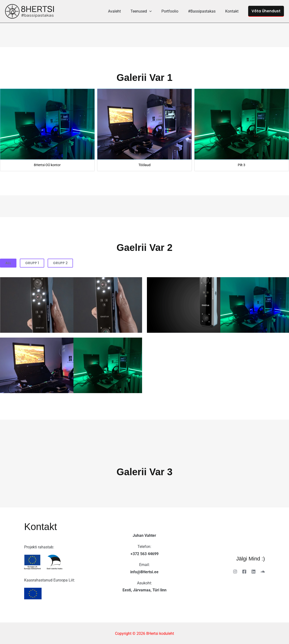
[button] (156, 11)
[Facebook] (244, 572)
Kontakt (233, 11)
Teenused (148, 11)
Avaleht (123, 11)
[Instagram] (235, 572)
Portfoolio (175, 11)
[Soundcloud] (263, 572)
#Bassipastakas (205, 11)
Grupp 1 (32, 263)
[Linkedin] (253, 572)
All (8, 263)
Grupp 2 (60, 263)
